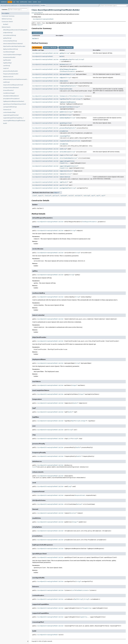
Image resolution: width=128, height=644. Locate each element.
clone (34, 196)
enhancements (64, 81)
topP (61, 182)
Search (35, 2)
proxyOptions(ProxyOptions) (11, 99)
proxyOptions (64, 131)
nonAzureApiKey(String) (10, 41)
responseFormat (65, 141)
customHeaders (64, 59)
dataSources (63, 64)
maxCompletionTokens (66, 107)
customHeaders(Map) (9, 112)
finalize (47, 196)
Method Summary (7, 19)
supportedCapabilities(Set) (11, 115)
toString (86, 196)
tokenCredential (65, 177)
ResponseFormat (75, 141)
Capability (64, 163)
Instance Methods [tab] (50, 48)
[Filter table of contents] (18, 10)
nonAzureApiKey (65, 118)
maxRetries (63, 112)
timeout (62, 174)
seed (61, 149)
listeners (63, 96)
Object (39, 25)
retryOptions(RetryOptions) (11, 96)
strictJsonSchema (65, 158)
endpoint (62, 78)
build (61, 56)
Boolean (74, 158)
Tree (18, 2)
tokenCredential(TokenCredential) (13, 44)
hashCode (63, 196)
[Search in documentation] (113, 6)
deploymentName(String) (11, 49)
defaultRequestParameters (68, 69)
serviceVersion (65, 152)
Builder (43, 5)
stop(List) (6, 68)
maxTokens (63, 115)
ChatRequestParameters (68, 71)
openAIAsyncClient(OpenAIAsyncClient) (15, 104)
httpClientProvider (66, 89)
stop (61, 155)
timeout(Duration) (8, 90)
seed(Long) (6, 82)
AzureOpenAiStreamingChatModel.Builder (46, 53)
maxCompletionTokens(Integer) (12, 55)
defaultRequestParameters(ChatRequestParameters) (16, 30)
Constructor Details (7, 22)
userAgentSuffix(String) (10, 107)
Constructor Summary (8, 16)
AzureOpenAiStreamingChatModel (29, 5)
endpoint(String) (8, 33)
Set (76, 166)
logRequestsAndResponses (68, 102)
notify (70, 196)
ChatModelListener (77, 96)
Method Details (6, 27)
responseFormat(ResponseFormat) (13, 85)
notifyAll (78, 196)
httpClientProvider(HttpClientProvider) (14, 46)
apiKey (62, 53)
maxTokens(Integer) (9, 52)
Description (5, 13)
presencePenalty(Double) (10, 71)
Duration (68, 174)
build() (5, 123)
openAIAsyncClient (66, 123)
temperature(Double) (9, 57)
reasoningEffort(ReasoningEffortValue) (14, 121)
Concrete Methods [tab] (66, 48)
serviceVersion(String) (10, 35)
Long (65, 149)
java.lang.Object (37, 13)
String (67, 53)
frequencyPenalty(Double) (11, 74)
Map (71, 59)
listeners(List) (7, 110)
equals (40, 196)
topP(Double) (7, 60)
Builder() (6, 24)
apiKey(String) (7, 38)
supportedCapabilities (67, 161)
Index (30, 2)
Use (14, 2)
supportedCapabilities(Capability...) (13, 118)
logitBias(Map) (7, 63)
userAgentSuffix (65, 188)
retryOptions (64, 144)
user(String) (7, 66)
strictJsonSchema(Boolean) (11, 88)
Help (39, 2)
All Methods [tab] (37, 48)
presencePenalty (65, 128)
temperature (63, 171)
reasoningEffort (65, 136)
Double (74, 86)
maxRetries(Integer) (9, 93)
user (61, 185)
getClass (55, 196)
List (70, 64)
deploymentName (65, 74)
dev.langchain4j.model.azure (9, 5)
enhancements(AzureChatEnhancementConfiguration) (16, 79)
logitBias (63, 99)
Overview (4, 2)
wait (93, 196)
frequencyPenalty (65, 86)
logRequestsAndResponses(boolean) (14, 101)
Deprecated (24, 2)
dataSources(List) (8, 77)
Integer (79, 99)
